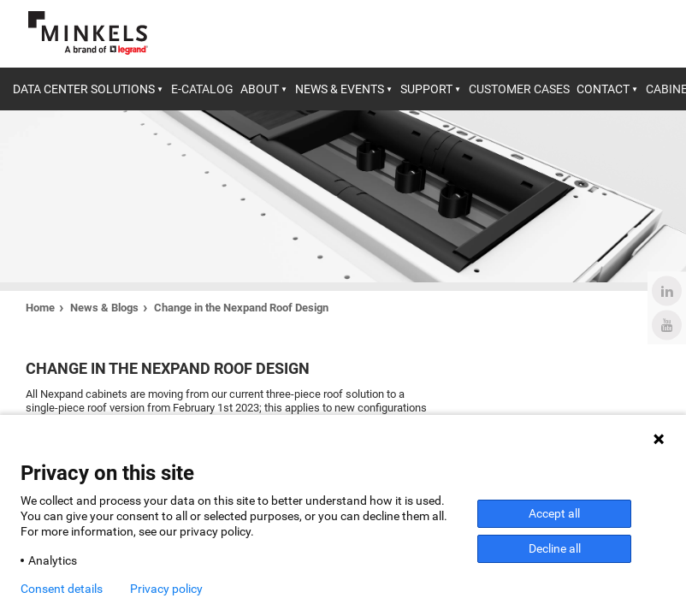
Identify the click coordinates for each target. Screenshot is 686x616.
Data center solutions (84, 89)
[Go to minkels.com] (88, 33)
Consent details (62, 589)
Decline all (555, 548)
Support (426, 89)
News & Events (340, 89)
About (260, 89)
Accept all (554, 513)
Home (40, 308)
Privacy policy (166, 589)
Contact (603, 89)
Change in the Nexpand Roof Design (241, 308)
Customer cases (519, 89)
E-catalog (202, 89)
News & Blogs (104, 308)
